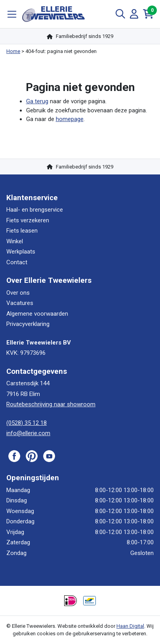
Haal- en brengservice (35, 210)
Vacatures (20, 303)
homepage (70, 119)
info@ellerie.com (28, 433)
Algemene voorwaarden (37, 314)
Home (13, 51)
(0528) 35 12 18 (27, 423)
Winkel (15, 241)
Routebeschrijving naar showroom (51, 404)
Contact (17, 262)
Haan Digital (130, 626)
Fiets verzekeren (28, 220)
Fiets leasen (22, 231)
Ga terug (37, 101)
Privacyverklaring (28, 324)
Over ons (18, 293)
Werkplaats (21, 252)
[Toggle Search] (120, 14)
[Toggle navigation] (12, 14)
